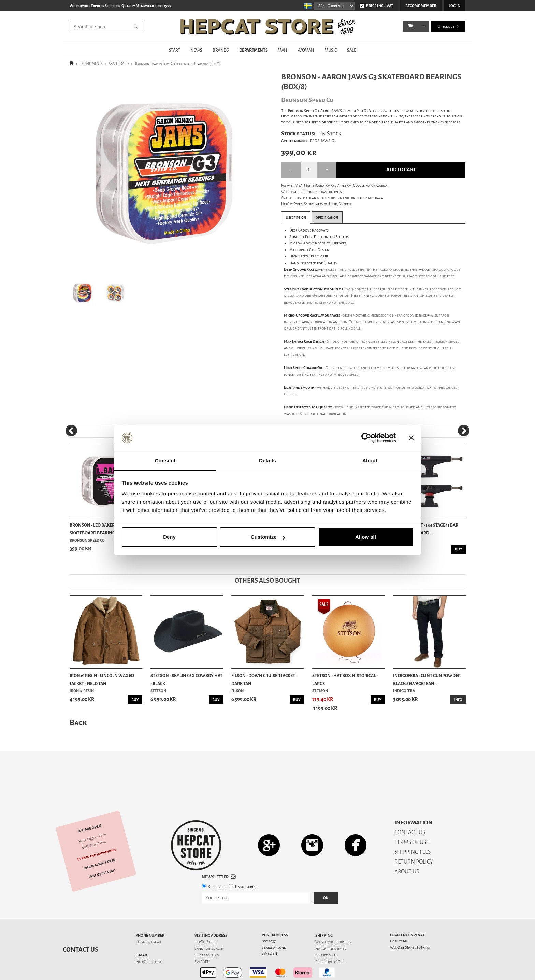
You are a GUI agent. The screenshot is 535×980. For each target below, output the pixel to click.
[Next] (464, 431)
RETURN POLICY (414, 838)
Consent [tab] (165, 460)
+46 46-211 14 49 (148, 918)
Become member (421, 6)
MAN (283, 50)
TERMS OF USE (412, 818)
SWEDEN (202, 938)
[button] (411, 27)
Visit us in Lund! (102, 849)
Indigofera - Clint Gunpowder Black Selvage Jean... (427, 679)
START (175, 50)
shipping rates (334, 925)
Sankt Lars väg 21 (209, 925)
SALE (351, 50)
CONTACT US (410, 808)
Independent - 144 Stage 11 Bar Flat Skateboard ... (426, 529)
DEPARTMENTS (254, 50)
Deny (169, 537)
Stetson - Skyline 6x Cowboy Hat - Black (186, 679)
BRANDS (221, 50)
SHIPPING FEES (413, 828)
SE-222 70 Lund (207, 931)
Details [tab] (267, 460)
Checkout (446, 27)
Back (78, 722)
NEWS (196, 50)
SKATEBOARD (119, 64)
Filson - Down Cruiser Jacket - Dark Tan (264, 679)
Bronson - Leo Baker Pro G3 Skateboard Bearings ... (99, 529)
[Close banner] (411, 438)
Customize (268, 537)
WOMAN (306, 50)
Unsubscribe (246, 863)
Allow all (366, 537)
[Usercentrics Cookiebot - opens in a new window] (366, 438)
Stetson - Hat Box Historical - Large (345, 679)
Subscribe (217, 863)
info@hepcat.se (149, 938)
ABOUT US (407, 848)
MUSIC (331, 50)
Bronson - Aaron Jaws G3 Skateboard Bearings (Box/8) (178, 64)
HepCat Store (205, 918)
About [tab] (370, 460)
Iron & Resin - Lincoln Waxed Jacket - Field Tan (102, 679)
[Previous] (71, 431)
